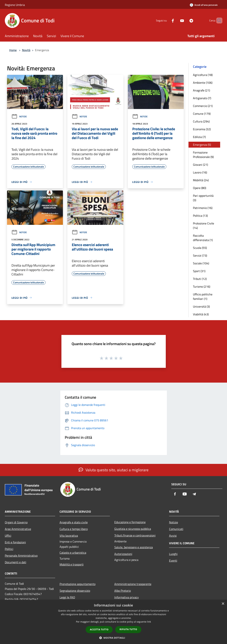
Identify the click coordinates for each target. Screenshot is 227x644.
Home (13, 50)
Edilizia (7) (199, 137)
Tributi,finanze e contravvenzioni (135, 535)
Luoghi (173, 554)
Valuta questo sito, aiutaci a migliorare (114, 470)
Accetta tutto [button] (99, 629)
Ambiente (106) (203, 83)
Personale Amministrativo (21, 556)
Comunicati (176, 529)
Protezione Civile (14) (204, 226)
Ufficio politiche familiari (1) (203, 297)
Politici (9, 549)
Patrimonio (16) (203, 208)
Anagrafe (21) (201, 90)
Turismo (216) (202, 287)
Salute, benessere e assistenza (134, 547)
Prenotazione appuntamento (78, 584)
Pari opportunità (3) (203, 198)
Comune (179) (202, 114)
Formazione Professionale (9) (203, 155)
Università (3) (201, 306)
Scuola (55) (200, 248)
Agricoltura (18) (203, 75)
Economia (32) (202, 129)
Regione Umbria (15, 5)
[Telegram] (185, 20)
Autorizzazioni (123, 554)
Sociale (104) (201, 263)
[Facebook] (167, 20)
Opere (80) (200, 188)
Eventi (173, 560)
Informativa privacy (127, 597)
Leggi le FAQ (67, 597)
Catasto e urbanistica (73, 553)
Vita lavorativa (69, 536)
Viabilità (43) (201, 314)
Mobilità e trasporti (72, 564)
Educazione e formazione (130, 522)
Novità (26, 50)
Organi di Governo (16, 522)
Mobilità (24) (201, 180)
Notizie (19, 116)
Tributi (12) (200, 279)
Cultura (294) (201, 121)
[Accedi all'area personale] (204, 5)
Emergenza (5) (202, 145)
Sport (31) (199, 271)
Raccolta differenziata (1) (203, 238)
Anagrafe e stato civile (74, 522)
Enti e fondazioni (15, 542)
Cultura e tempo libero (74, 529)
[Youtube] (176, 20)
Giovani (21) (200, 165)
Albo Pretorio (123, 591)
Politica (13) (200, 216)
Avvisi (173, 536)
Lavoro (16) (200, 172)
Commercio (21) (203, 106)
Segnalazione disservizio (75, 591)
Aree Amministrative (18, 529)
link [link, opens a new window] (149, 622)
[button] (114, 638)
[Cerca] (218, 21)
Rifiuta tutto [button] (128, 629)
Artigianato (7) (202, 98)
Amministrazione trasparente (133, 584)
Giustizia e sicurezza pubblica (133, 529)
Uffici (8, 536)
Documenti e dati (16, 562)
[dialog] (113, 622)
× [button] (223, 604)
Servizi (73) (200, 255)
